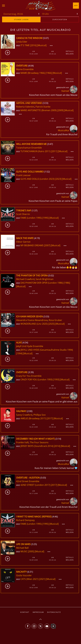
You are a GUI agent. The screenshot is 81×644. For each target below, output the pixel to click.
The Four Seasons (39, 442)
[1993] (56, 380)
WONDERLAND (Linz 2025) (34, 324)
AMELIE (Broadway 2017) (33, 418)
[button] (3, 6)
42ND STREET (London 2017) (35, 485)
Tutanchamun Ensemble (29, 148)
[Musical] (42, 45)
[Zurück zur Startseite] (40, 6)
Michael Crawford (25, 279)
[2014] (57, 446)
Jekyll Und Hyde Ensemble (30, 346)
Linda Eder (22, 42)
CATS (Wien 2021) (30, 579)
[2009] (60, 110)
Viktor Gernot (23, 242)
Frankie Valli (22, 442)
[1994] (19, 353)
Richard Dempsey (25, 520)
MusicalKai (63, 130)
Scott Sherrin (23, 214)
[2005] (31, 551)
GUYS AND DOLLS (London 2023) (38, 179)
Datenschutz (54, 612)
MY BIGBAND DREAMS (32, 245)
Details (70, 51)
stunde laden (21, 19)
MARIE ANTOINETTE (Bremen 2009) (39, 110)
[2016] (33, 45)
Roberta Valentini (25, 107)
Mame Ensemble (25, 69)
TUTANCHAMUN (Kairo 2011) (35, 151)
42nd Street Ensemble (28, 481)
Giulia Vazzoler (24, 575)
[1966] (49, 73)
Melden (70, 54)
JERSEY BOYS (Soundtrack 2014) (37, 446)
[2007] (47, 245)
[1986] (67, 283)
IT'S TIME (25, 45)
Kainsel (65, 91)
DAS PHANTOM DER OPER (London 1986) (42, 283)
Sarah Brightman (45, 279)
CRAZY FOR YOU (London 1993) (37, 380)
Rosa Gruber (55, 320)
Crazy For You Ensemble (29, 376)
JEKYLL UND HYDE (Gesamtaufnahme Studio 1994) (47, 350)
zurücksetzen (60, 19)
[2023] (58, 179)
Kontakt (25, 612)
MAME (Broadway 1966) (33, 73)
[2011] (54, 151)
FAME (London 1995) (31, 218)
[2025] (51, 324)
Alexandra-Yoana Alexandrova (32, 320)
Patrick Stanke (43, 107)
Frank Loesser (23, 175)
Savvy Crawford (24, 415)
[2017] (50, 418)
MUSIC (24, 551)
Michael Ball (22, 548)
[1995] (46, 218)
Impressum (38, 612)
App (76, 6)
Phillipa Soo (40, 415)
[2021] (42, 579)
